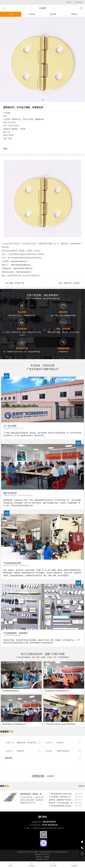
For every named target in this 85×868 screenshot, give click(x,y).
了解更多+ (81, 786)
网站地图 (39, 859)
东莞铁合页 (39, 119)
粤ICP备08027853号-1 (42, 854)
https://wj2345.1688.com (23, 268)
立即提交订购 (38, 776)
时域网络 (46, 857)
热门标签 (46, 859)
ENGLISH (79, 2)
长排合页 (53, 14)
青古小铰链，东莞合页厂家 (15, 283)
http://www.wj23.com (19, 261)
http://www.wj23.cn (23, 272)
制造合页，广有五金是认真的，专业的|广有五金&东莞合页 (62, 803)
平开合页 (32, 14)
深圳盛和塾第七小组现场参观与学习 (14, 724)
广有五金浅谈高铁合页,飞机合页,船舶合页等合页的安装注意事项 (62, 806)
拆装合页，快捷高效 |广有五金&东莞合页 (62, 800)
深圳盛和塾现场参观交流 (11, 691)
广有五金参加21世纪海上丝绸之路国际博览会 (60, 724)
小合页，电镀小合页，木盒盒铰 (69, 283)
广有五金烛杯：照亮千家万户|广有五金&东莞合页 (62, 797)
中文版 (69, 2)
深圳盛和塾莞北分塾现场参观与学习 (57, 691)
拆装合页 (74, 14)
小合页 (11, 14)
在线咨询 (51, 776)
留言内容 (43, 764)
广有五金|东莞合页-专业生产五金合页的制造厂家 (62, 794)
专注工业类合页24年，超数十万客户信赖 (42, 654)
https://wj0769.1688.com (20, 265)
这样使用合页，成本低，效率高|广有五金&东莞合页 (32, 794)
